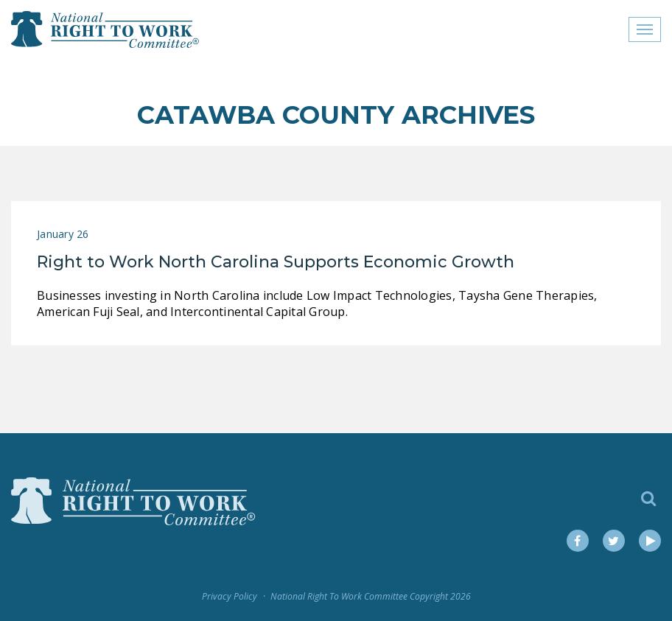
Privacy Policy (230, 596)
